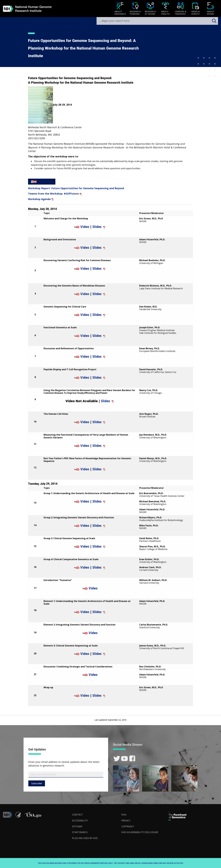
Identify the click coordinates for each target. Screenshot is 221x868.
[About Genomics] (120, 9)
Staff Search (80, 832)
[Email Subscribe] (66, 775)
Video (85, 227)
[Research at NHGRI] (150, 9)
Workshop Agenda (39, 199)
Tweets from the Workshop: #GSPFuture (53, 194)
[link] (117, 759)
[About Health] (165, 9)
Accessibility (80, 821)
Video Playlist (45, 182)
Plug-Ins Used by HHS (85, 838)
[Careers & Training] (180, 9)
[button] (33, 817)
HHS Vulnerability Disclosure (140, 832)
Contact (77, 815)
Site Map (77, 826)
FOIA (124, 815)
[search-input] (157, 21)
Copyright (128, 826)
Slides (97, 227)
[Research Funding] (135, 9)
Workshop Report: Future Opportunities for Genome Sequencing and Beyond (76, 188)
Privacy (126, 821)
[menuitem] (120, 9)
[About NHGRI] (211, 9)
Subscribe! (37, 783)
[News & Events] (196, 9)
